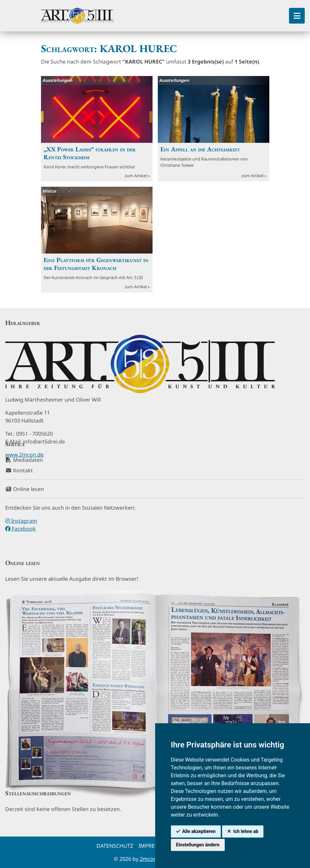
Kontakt (19, 470)
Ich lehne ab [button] (246, 831)
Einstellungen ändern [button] (198, 845)
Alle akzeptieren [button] (199, 831)
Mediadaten (24, 460)
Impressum (154, 846)
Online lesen (25, 489)
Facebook (21, 529)
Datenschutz (115, 846)
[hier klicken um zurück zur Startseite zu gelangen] (77, 16)
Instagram (21, 521)
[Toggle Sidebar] (297, 16)
